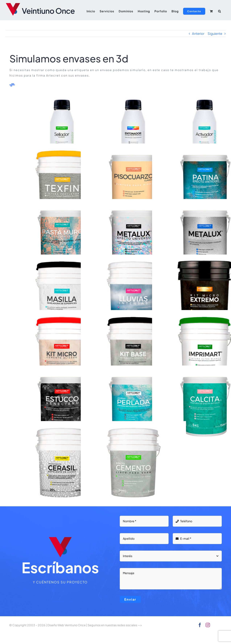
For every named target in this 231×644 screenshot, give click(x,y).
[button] (220, 11)
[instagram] (208, 625)
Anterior (198, 33)
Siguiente (215, 33)
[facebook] (200, 625)
